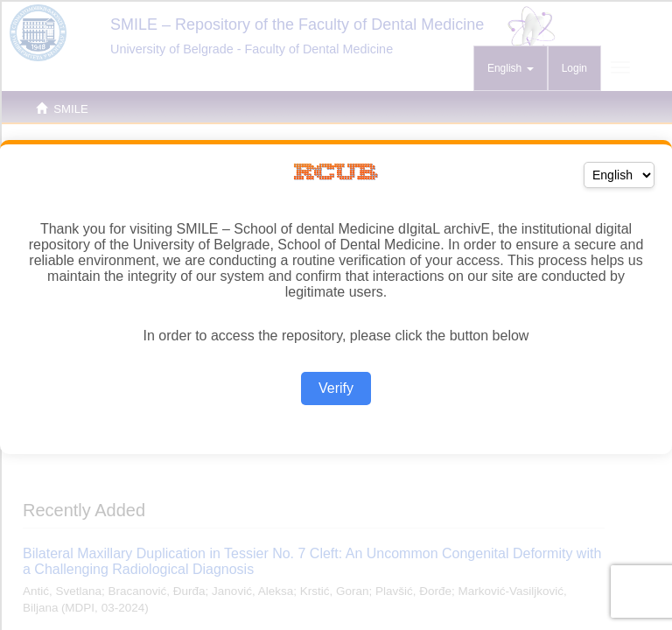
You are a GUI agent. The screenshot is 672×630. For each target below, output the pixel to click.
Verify (336, 388)
